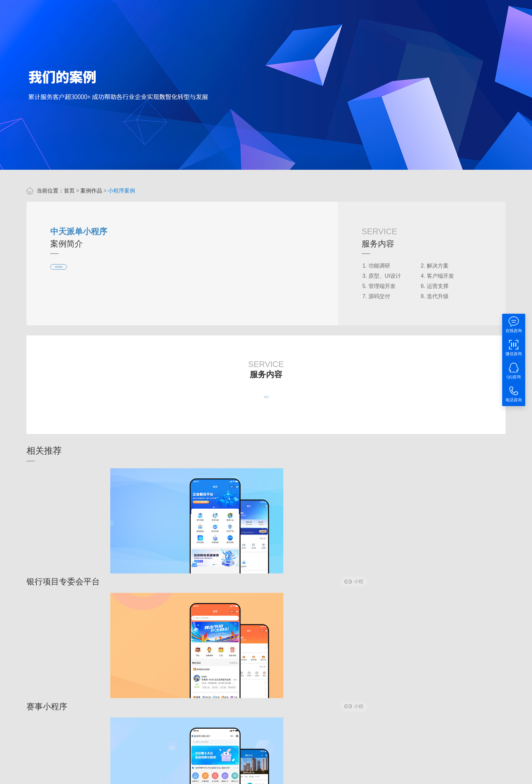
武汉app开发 (86, 773)
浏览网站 (69, 274)
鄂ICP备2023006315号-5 (362, 722)
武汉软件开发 (162, 773)
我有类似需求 (297, 403)
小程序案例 (121, 191)
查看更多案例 (235, 403)
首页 (69, 191)
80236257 (348, 707)
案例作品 (91, 191)
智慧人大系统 (270, 773)
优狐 (62, 773)
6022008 (379, 707)
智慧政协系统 (234, 773)
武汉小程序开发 (123, 773)
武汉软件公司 (198, 773)
